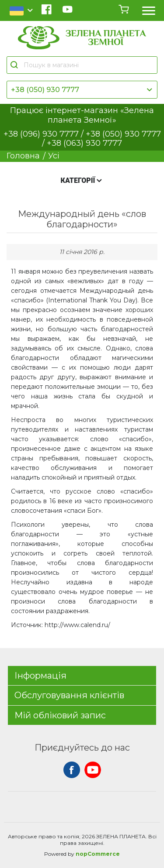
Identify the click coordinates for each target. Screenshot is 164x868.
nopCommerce (98, 854)
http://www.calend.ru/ (77, 625)
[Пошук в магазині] (86, 65)
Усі (54, 156)
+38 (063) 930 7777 (84, 143)
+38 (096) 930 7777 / (45, 134)
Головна (23, 156)
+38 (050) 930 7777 (45, 90)
